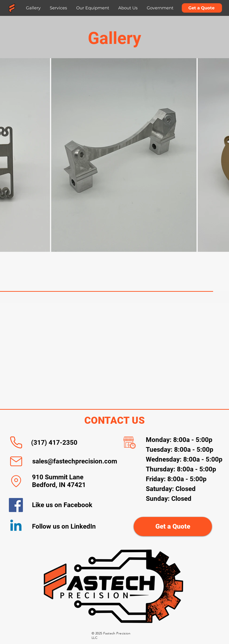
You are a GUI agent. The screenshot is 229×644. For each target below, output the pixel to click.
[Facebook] (16, 505)
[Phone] (16, 443)
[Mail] (16, 461)
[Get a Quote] (202, 8)
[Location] (16, 481)
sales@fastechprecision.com (75, 461)
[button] (58, 8)
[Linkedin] (16, 527)
